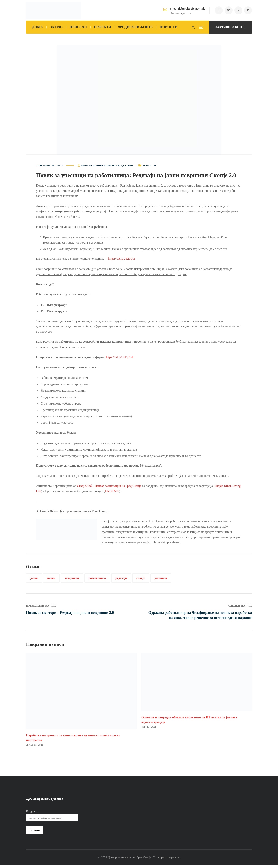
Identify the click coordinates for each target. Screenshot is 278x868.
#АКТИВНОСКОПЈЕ (231, 27)
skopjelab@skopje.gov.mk (185, 9)
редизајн (121, 579)
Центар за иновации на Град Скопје (107, 167)
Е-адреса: (32, 814)
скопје (141, 579)
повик (51, 579)
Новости (149, 167)
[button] (139, 101)
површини (72, 579)
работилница (97, 579)
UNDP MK (112, 492)
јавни (34, 579)
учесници (161, 579)
